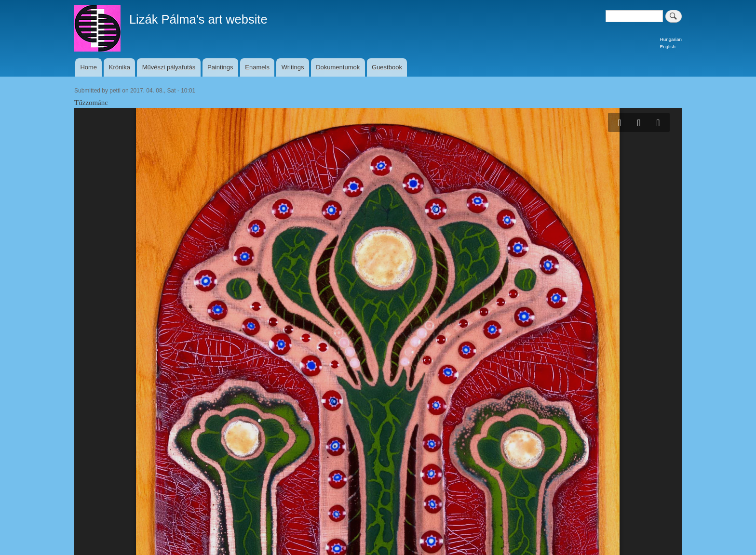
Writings (293, 67)
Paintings (220, 67)
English (668, 46)
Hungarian (671, 39)
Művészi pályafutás (169, 67)
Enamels (257, 67)
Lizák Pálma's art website (198, 19)
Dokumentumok (338, 67)
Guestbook (387, 67)
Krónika (120, 67)
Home (88, 67)
